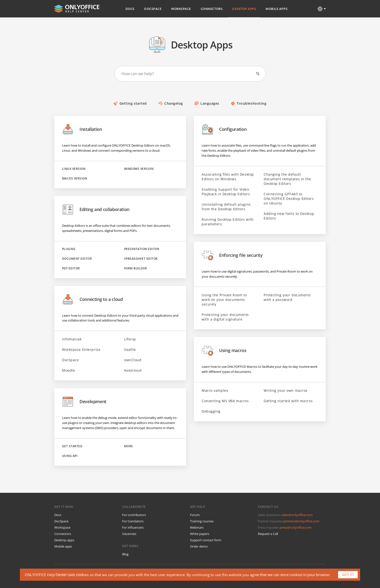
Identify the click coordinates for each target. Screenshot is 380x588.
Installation (82, 129)
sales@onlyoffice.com (297, 515)
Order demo (199, 546)
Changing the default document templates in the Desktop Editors (287, 179)
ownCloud (133, 360)
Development (84, 402)
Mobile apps (63, 546)
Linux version (74, 169)
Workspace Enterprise (81, 349)
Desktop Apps (244, 9)
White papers (200, 534)
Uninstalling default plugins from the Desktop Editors (226, 207)
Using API (70, 456)
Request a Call (268, 534)
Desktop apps (64, 540)
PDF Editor (71, 268)
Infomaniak (72, 339)
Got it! (348, 575)
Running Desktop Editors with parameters (228, 222)
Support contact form (206, 540)
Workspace (181, 9)
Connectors (212, 9)
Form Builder (136, 268)
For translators (133, 521)
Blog (125, 554)
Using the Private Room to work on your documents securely (224, 300)
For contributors (134, 515)
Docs (130, 9)
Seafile (130, 349)
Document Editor (77, 259)
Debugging (211, 411)
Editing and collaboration (96, 210)
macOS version (75, 179)
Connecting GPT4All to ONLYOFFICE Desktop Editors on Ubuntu (289, 199)
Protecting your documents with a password (287, 297)
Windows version (139, 169)
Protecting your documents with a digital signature (225, 317)
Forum (195, 515)
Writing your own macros (286, 390)
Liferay (130, 339)
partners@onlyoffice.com (301, 521)
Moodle (68, 370)
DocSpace (153, 9)
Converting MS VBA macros (225, 401)
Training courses (202, 521)
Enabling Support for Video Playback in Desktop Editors (226, 192)
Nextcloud (133, 370)
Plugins (69, 249)
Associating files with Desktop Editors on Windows (228, 177)
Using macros (224, 351)
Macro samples (215, 390)
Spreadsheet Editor (141, 259)
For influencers (133, 527)
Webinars (197, 527)
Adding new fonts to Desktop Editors (289, 216)
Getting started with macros (288, 401)
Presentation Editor (142, 249)
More (129, 446)
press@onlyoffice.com (296, 527)
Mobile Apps (277, 9)
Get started (72, 446)
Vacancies (129, 534)
